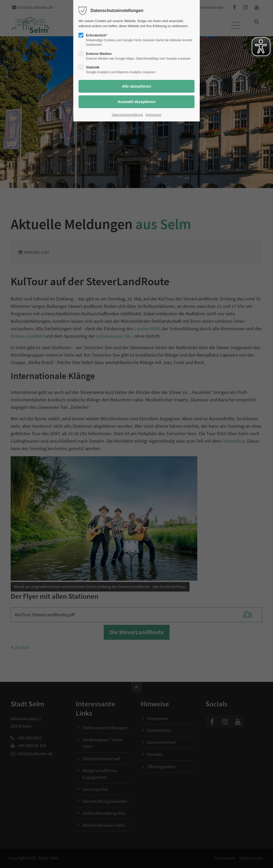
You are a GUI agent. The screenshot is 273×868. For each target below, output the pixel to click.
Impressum (153, 115)
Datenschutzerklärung (127, 115)
